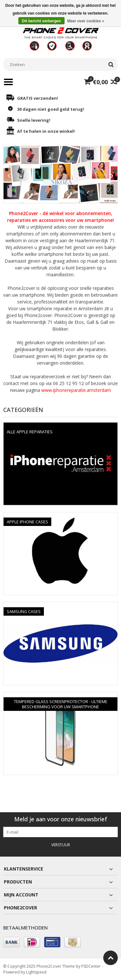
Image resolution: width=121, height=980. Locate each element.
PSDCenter (91, 966)
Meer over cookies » (86, 21)
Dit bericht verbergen (41, 21)
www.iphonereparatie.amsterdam (76, 390)
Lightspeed (36, 972)
